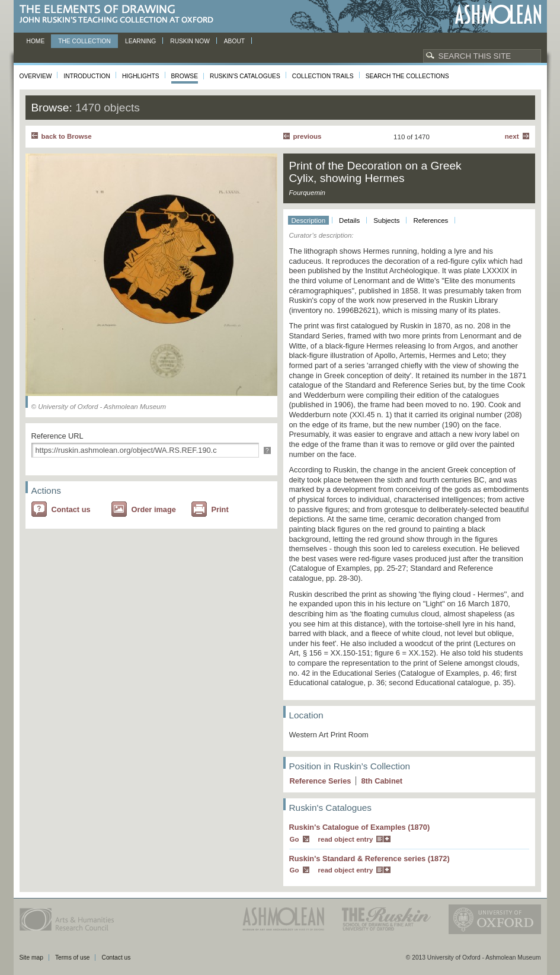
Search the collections (407, 76)
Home (36, 41)
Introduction (87, 76)
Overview (36, 76)
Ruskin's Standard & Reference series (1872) (369, 859)
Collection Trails (323, 76)
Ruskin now (190, 41)
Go (295, 839)
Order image (154, 509)
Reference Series (321, 781)
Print (220, 509)
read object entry (346, 839)
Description (309, 220)
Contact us (71, 509)
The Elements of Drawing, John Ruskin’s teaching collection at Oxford (120, 15)
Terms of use (73, 958)
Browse (185, 76)
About (234, 41)
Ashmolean (498, 15)
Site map (31, 958)
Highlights (141, 76)
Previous (308, 136)
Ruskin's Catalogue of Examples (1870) (360, 827)
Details (349, 220)
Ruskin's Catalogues (245, 76)
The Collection (84, 41)
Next (512, 136)
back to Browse (67, 136)
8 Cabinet (382, 781)
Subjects (386, 220)
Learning (140, 41)
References (431, 220)
